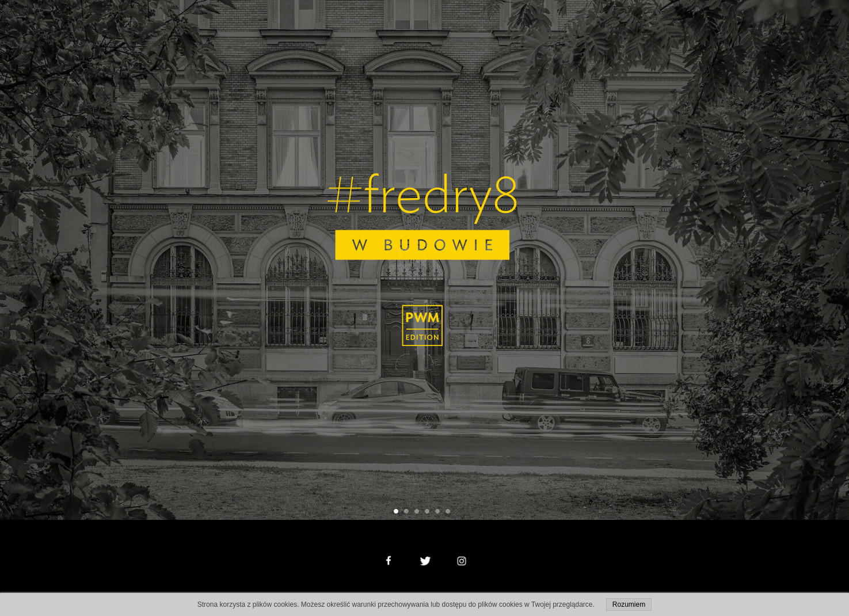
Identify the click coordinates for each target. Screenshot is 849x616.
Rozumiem (629, 604)
